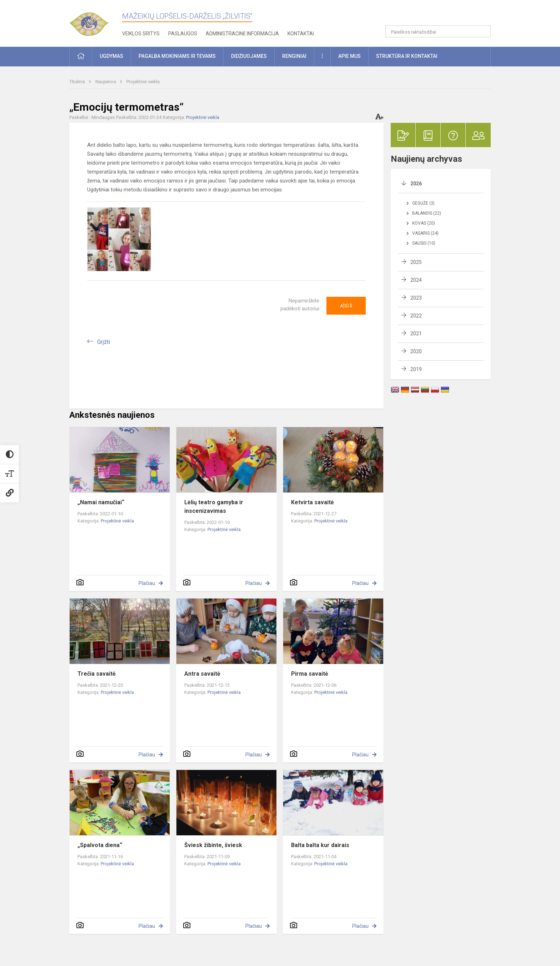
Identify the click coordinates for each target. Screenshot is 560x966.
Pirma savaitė (310, 674)
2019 (416, 369)
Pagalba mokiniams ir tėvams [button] (177, 56)
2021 (416, 334)
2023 (416, 298)
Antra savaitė (202, 674)
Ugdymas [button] (111, 56)
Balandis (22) (427, 213)
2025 (416, 262)
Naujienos (106, 82)
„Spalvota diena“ (100, 845)
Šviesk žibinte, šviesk (213, 845)
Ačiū (346, 306)
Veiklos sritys (141, 34)
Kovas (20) (424, 223)
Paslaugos (183, 34)
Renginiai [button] (294, 56)
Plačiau (147, 583)
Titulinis (78, 82)
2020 (416, 351)
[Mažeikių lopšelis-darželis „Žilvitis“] (96, 21)
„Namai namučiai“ (101, 502)
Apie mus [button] (349, 56)
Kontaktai (301, 34)
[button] (442, 15)
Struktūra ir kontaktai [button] (407, 56)
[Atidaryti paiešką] (483, 31)
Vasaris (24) (425, 233)
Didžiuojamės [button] (249, 56)
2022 (416, 316)
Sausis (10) (424, 243)
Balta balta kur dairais (320, 845)
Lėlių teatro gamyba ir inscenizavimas (214, 507)
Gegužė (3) (423, 203)
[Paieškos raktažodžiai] (438, 31)
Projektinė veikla (143, 82)
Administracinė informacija (242, 34)
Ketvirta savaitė (312, 502)
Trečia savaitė (97, 674)
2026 (416, 184)
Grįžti (104, 342)
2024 (416, 280)
